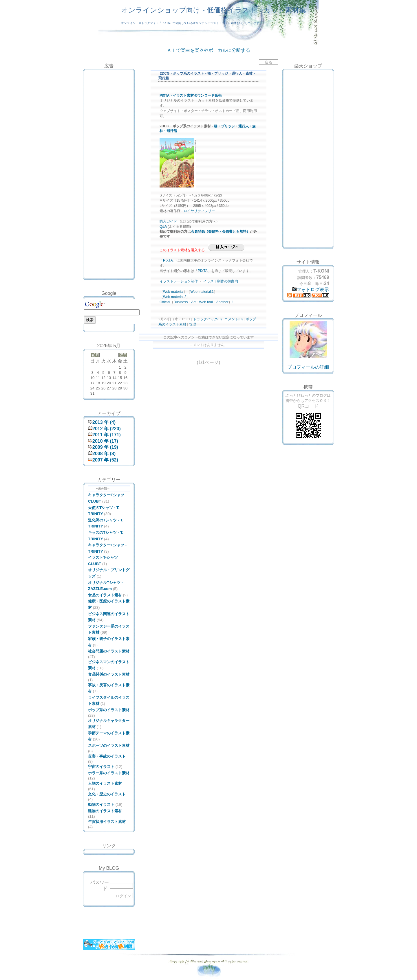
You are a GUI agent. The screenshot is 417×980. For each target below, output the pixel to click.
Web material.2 (175, 297)
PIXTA (168, 260)
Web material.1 (202, 292)
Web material (173, 292)
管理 (193, 324)
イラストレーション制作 (179, 281)
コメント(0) (233, 319)
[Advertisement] (109, 85)
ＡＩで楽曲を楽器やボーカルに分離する (209, 50)
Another (222, 302)
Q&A (163, 227)
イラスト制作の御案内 (221, 281)
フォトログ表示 (311, 289)
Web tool (206, 302)
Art (193, 302)
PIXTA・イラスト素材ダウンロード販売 (191, 95)
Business (181, 302)
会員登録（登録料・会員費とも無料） (220, 231)
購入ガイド (168, 221)
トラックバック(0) (207, 319)
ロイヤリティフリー (199, 211)
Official (165, 302)
